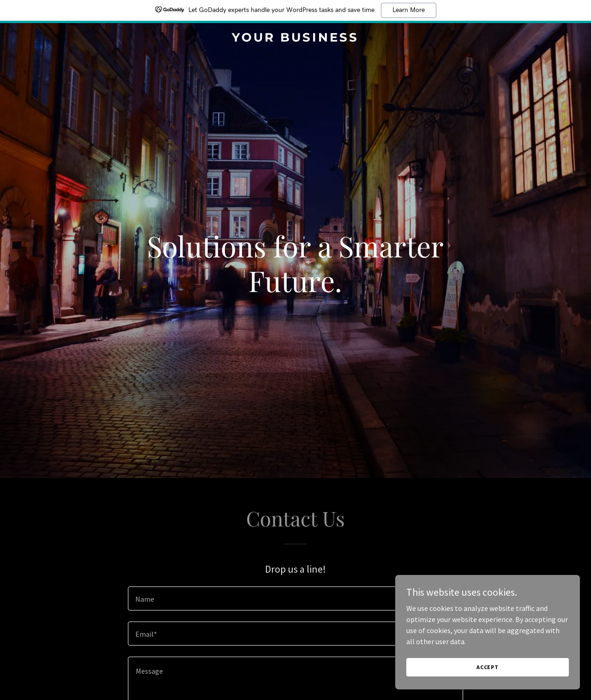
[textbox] (295, 598)
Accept (488, 667)
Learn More (409, 10)
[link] (296, 39)
